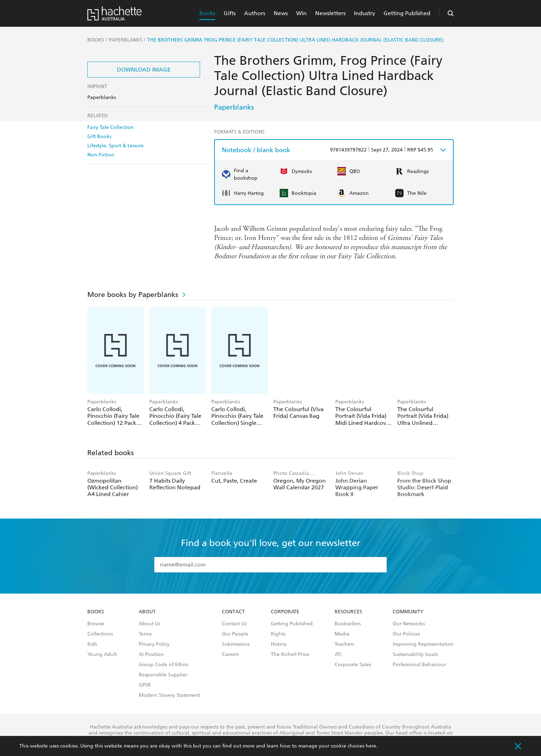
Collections (100, 634)
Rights (278, 634)
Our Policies (406, 634)
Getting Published (407, 13)
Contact (233, 612)
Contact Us (234, 624)
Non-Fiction (101, 155)
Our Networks (409, 624)
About (147, 612)
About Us (150, 624)
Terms (145, 634)
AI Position (151, 655)
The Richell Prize (290, 655)
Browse (96, 624)
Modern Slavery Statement (169, 695)
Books (207, 13)
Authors (255, 13)
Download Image (144, 70)
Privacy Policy (154, 644)
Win (301, 13)
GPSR (145, 685)
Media (342, 634)
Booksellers (348, 624)
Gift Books (99, 137)
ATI (338, 655)
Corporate (285, 612)
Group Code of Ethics (163, 665)
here (371, 746)
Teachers (344, 644)
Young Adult (102, 655)
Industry (365, 13)
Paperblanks (234, 107)
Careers (230, 655)
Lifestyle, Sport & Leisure (116, 146)
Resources (348, 612)
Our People (235, 634)
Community (408, 612)
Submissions (236, 644)
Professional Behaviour (419, 665)
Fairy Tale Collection (111, 127)
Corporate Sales (353, 665)
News (281, 13)
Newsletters (330, 13)
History (279, 644)
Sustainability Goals (415, 655)
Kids (92, 644)
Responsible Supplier (163, 675)
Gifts (230, 13)
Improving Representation (423, 644)
